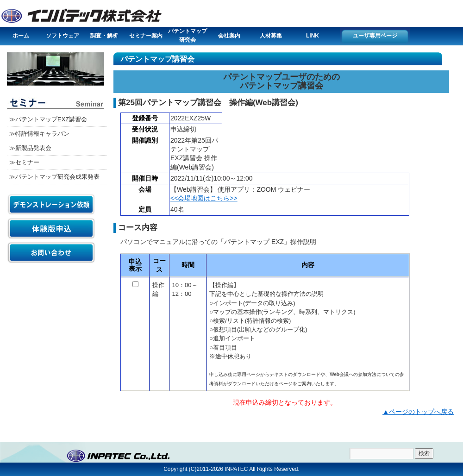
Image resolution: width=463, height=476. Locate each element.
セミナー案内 (146, 36)
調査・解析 (104, 36)
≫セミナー (24, 162)
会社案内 (229, 36)
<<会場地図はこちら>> (204, 198)
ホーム (21, 36)
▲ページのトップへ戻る (418, 412)
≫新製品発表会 (30, 148)
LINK (313, 36)
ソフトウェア (63, 36)
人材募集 (271, 36)
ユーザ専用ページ (375, 36)
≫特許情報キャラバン (39, 134)
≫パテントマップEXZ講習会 (48, 119)
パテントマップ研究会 (188, 35)
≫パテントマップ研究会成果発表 (54, 177)
